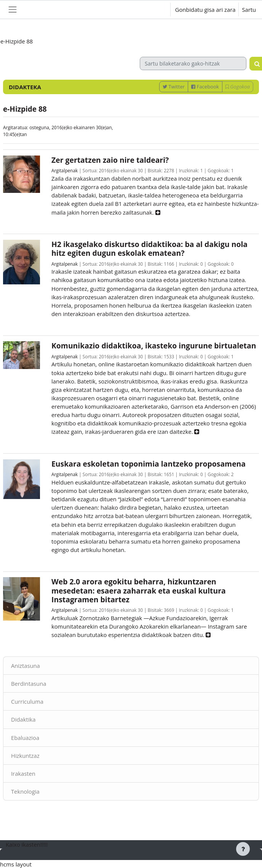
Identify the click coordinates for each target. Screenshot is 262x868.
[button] (157, 10)
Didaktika (23, 719)
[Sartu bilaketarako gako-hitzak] (193, 63)
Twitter (174, 87)
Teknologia (25, 791)
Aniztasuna (26, 666)
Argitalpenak (65, 170)
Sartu (249, 10)
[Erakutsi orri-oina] (243, 849)
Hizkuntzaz (25, 756)
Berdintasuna (29, 683)
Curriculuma (27, 701)
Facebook (205, 87)
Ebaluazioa (25, 738)
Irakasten (23, 773)
